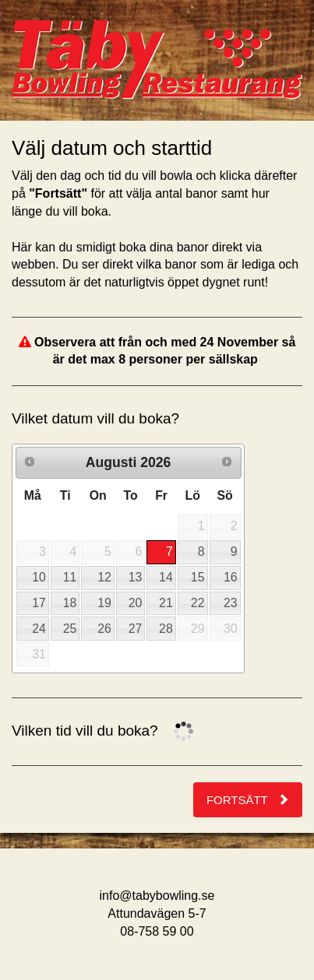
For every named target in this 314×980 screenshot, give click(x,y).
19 (104, 603)
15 (198, 577)
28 (166, 629)
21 (166, 603)
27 (136, 629)
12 (104, 577)
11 (70, 577)
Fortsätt (248, 800)
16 (231, 577)
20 (136, 603)
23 (231, 603)
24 (39, 629)
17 (39, 603)
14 (166, 577)
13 (136, 577)
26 (104, 629)
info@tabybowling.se (157, 896)
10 (39, 577)
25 (70, 629)
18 (70, 603)
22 (198, 603)
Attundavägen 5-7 (157, 913)
